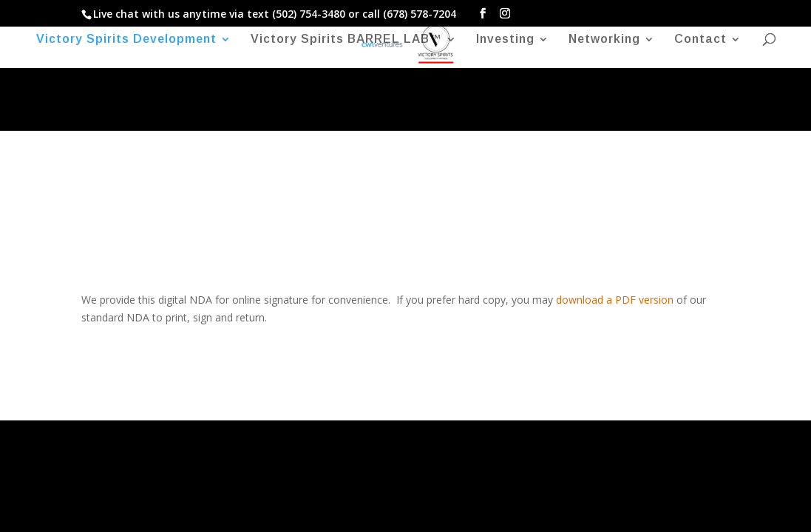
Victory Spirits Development (126, 40)
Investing (505, 40)
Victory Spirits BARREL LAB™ (346, 40)
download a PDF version (615, 300)
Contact (700, 40)
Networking (604, 40)
